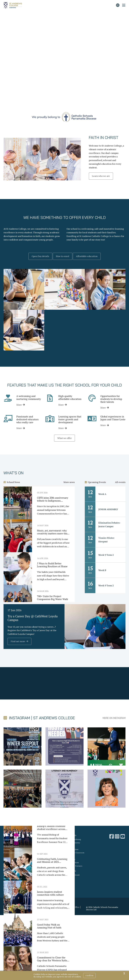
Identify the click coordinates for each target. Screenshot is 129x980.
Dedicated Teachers (11, 846)
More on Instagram (114, 718)
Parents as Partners (74, 866)
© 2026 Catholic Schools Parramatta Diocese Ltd (102, 908)
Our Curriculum (72, 849)
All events (120, 482)
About (6, 835)
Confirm (89, 975)
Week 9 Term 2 (106, 555)
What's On (39, 878)
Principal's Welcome (12, 839)
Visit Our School (10, 875)
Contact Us (71, 871)
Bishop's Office (73, 907)
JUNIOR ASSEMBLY (108, 509)
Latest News (40, 875)
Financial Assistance (12, 888)
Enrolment (8, 871)
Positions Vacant (73, 875)
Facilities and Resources (13, 849)
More (19, 405)
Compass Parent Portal (44, 888)
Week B (102, 570)
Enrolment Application (13, 878)
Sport (69, 856)
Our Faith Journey (73, 843)
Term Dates (39, 881)
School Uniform (73, 863)
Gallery (38, 885)
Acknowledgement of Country (50, 907)
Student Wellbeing (74, 839)
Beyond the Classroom (75, 853)
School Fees (8, 881)
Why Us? (39, 835)
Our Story (7, 843)
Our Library (71, 859)
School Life (71, 835)
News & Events (42, 871)
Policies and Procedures (13, 853)
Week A (102, 494)
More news (69, 482)
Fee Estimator (9, 885)
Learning (70, 846)
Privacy (41, 910)
